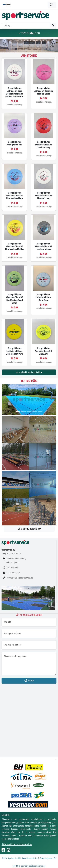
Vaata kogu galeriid (29, 529)
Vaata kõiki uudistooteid (29, 372)
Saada (29, 681)
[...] (18, 412)
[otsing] (26, 26)
